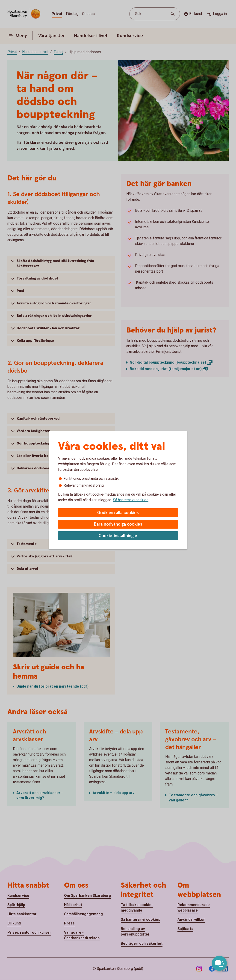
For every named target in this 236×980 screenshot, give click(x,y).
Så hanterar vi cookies (131, 500)
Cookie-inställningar (118, 536)
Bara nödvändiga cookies (118, 524)
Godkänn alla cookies (118, 513)
